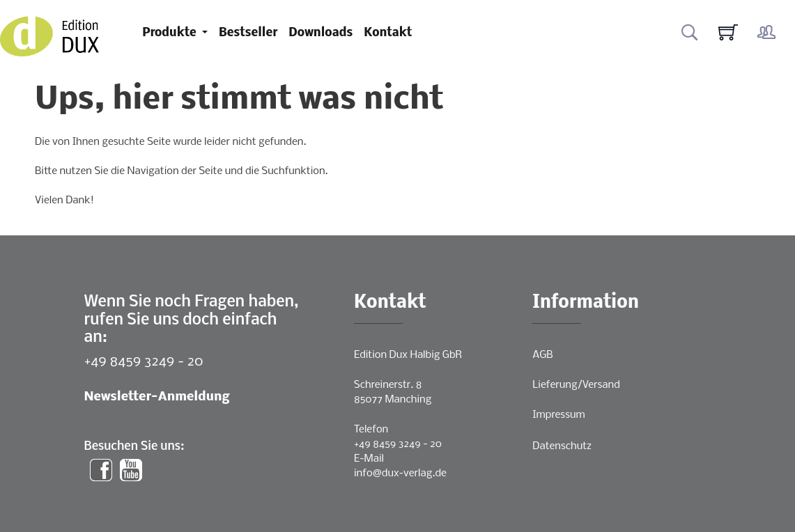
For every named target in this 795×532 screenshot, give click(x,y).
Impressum (558, 415)
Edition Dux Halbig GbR (408, 355)
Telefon (371, 430)
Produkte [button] (171, 33)
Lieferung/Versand (576, 385)
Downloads (321, 33)
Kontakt (388, 33)
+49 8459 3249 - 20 (144, 362)
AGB (542, 355)
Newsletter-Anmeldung (157, 397)
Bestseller (248, 33)
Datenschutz (562, 446)
